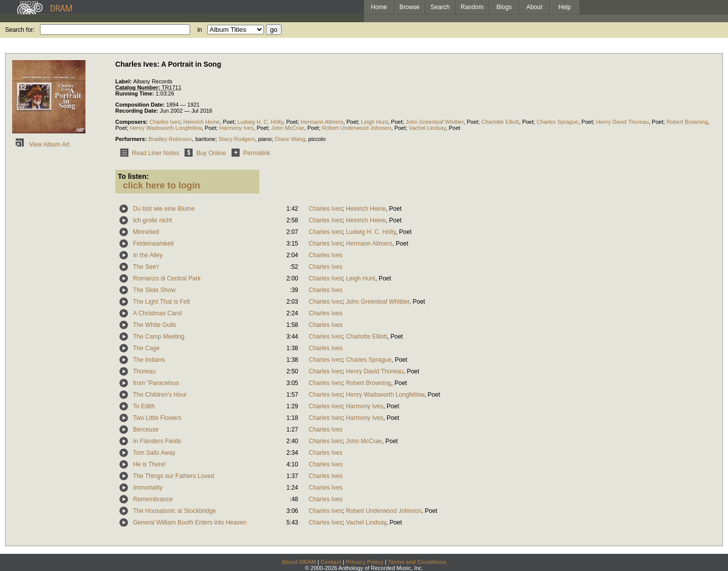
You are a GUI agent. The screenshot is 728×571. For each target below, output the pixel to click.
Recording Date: (138, 111)
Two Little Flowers (157, 418)
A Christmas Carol (157, 313)
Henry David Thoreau (622, 122)
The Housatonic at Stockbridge (174, 511)
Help (565, 7)
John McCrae (287, 128)
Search (440, 7)
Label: (124, 81)
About (534, 7)
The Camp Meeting (159, 337)
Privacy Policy (365, 562)
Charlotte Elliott (500, 122)
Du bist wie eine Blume (164, 209)
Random (472, 7)
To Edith (144, 406)
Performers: (132, 139)
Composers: (132, 122)
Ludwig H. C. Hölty (260, 122)
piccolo (317, 139)
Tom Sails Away (154, 453)
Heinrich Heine (202, 122)
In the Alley (148, 255)
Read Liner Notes (148, 153)
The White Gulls (154, 325)
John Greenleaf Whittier (435, 122)
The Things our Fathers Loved (174, 476)
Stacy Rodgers (237, 139)
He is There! (149, 464)
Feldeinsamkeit (153, 244)
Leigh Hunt (374, 122)
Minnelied (146, 232)
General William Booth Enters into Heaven (190, 522)
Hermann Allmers (322, 122)
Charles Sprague (557, 122)
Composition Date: (141, 105)
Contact (331, 562)
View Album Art (41, 145)
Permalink (249, 153)
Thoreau (144, 371)
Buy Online (203, 153)
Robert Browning (687, 122)
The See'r (146, 267)
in (199, 30)
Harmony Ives (237, 128)
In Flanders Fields (157, 441)
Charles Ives (165, 122)
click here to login (162, 185)
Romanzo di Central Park (167, 278)
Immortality (148, 488)
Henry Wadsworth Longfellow (166, 128)
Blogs (504, 7)
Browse (409, 7)
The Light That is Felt (162, 302)
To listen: (133, 176)
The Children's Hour (160, 395)
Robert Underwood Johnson (357, 128)
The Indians (149, 360)
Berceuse (146, 430)
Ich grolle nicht (152, 220)
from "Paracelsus (156, 383)
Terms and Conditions (417, 562)
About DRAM (299, 562)
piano (265, 139)
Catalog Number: (139, 87)
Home (379, 7)
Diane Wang (290, 139)
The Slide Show (154, 290)
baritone (205, 139)
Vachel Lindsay (427, 128)
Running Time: (135, 93)
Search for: (20, 30)
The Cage (146, 348)
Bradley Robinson (170, 139)
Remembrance (153, 499)
